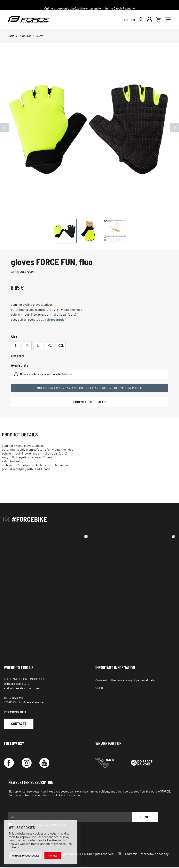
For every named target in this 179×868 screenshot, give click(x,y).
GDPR (99, 688)
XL (50, 346)
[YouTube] (44, 763)
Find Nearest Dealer (89, 402)
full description (56, 320)
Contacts (20, 724)
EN (133, 20)
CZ (126, 20)
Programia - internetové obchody (146, 854)
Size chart (17, 356)
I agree (53, 856)
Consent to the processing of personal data (125, 681)
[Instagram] (27, 763)
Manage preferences (26, 856)
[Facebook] (9, 763)
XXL (61, 346)
